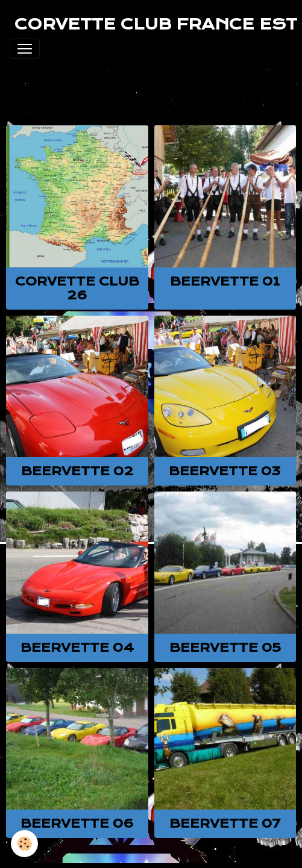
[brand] (156, 24)
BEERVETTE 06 (77, 823)
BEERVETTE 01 (225, 281)
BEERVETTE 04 (77, 648)
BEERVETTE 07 (225, 823)
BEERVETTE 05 (225, 648)
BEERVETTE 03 (225, 471)
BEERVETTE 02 (77, 471)
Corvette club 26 (77, 288)
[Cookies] (24, 844)
